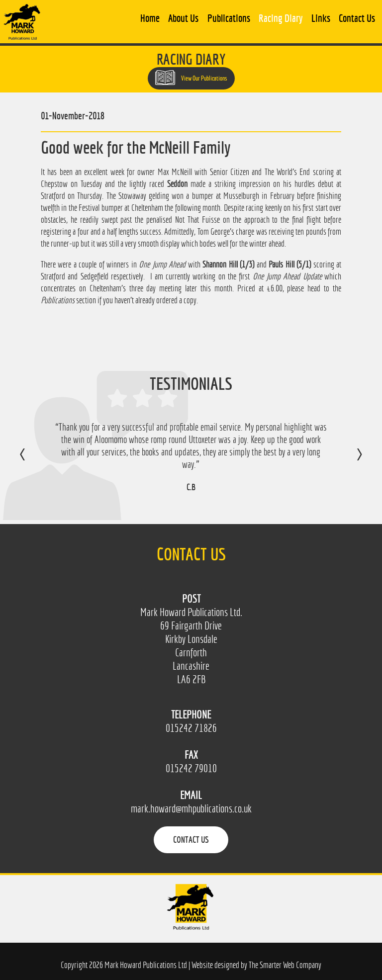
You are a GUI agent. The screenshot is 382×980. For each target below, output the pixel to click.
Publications (229, 18)
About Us (183, 18)
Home (150, 18)
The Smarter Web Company (285, 965)
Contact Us (357, 18)
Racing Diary (281, 18)
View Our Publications (191, 78)
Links (321, 18)
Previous (33, 461)
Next (349, 461)
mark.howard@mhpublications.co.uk (191, 809)
